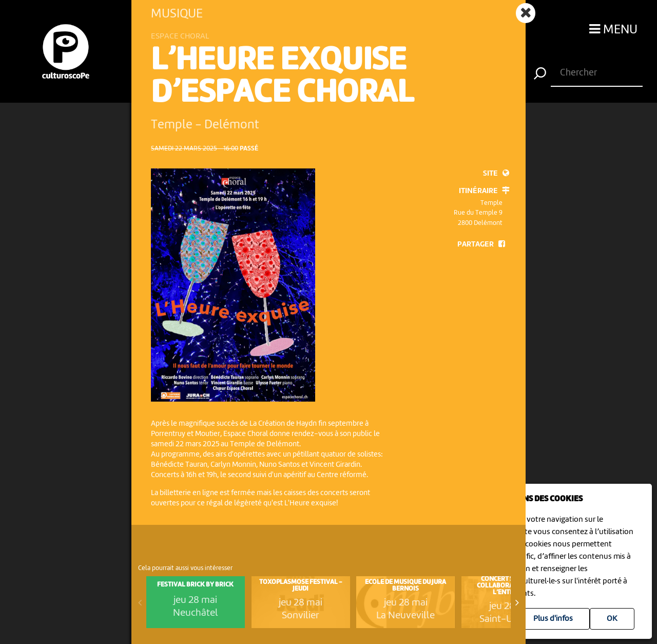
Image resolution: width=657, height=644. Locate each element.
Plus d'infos (553, 619)
